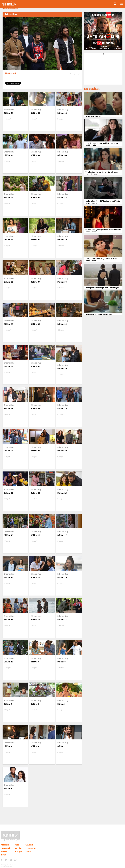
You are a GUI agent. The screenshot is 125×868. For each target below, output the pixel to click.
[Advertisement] (103, 71)
